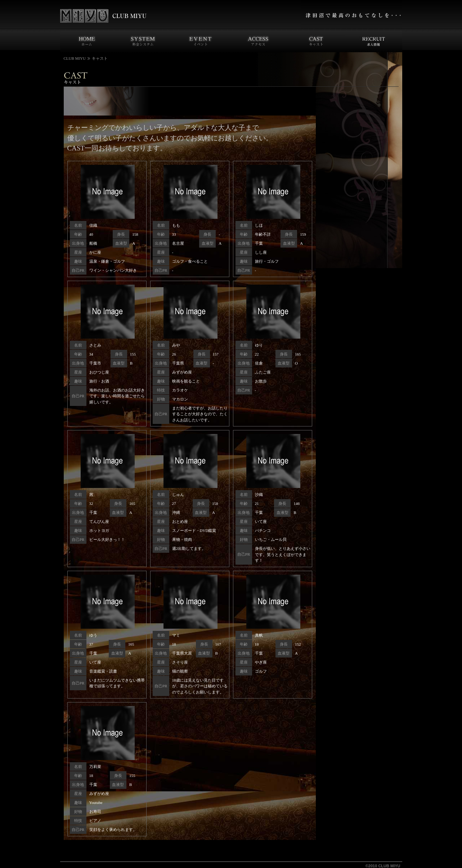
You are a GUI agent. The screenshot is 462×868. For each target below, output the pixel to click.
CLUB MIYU (75, 58)
